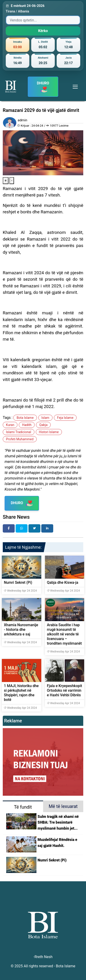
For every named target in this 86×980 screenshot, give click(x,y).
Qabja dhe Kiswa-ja (63, 582)
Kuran (10, 425)
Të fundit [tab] (23, 807)
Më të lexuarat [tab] (63, 806)
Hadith (27, 425)
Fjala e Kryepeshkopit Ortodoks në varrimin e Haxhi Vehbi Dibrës (65, 690)
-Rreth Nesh (43, 957)
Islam (45, 418)
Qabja (43, 425)
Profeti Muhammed (20, 439)
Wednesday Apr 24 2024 (20, 591)
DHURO (43, 87)
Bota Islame (25, 418)
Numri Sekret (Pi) (18, 582)
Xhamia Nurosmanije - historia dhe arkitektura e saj (21, 630)
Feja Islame (65, 418)
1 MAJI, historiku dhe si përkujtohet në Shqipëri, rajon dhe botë (21, 693)
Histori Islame (49, 432)
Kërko (43, 31)
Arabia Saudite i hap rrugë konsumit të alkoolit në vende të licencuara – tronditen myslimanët (64, 634)
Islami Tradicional (19, 432)
